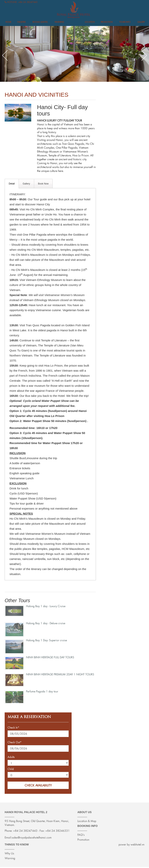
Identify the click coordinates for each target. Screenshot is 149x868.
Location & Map (87, 818)
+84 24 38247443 (28, 2)
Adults (11, 757)
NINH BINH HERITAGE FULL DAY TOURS (50, 655)
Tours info (125, 22)
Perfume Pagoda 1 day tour (42, 689)
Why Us (9, 851)
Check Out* (15, 742)
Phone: (9, 828)
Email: (8, 835)
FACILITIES (22, 22)
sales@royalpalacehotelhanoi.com (32, 835)
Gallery (141, 22)
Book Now (43, 184)
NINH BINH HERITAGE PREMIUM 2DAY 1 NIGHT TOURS (60, 672)
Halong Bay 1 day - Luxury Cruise (46, 604)
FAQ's (81, 832)
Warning (59, 22)
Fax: (42, 828)
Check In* (13, 727)
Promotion (107, 22)
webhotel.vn (137, 842)
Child (11, 769)
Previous (5, 55)
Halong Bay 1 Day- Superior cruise (46, 638)
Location (90, 22)
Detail (12, 184)
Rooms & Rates (40, 22)
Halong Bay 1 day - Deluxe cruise (46, 621)
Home (8, 22)
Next (144, 55)
